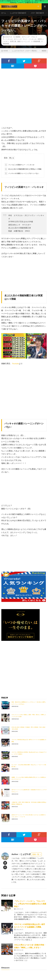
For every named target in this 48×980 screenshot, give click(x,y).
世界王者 (13, 41)
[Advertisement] (24, 100)
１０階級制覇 (35, 41)
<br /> (9, 552)
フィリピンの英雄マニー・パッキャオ (20, 165)
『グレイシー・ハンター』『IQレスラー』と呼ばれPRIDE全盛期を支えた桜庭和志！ (30, 904)
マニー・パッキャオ (30, 39)
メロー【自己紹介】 (38, 13)
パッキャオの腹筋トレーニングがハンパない (22, 173)
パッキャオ (9, 39)
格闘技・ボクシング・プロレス (26, 37)
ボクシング (18, 39)
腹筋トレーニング (24, 41)
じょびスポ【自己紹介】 (18, 13)
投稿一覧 (36, 854)
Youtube (15, 363)
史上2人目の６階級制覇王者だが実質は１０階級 (23, 169)
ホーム (4, 13)
